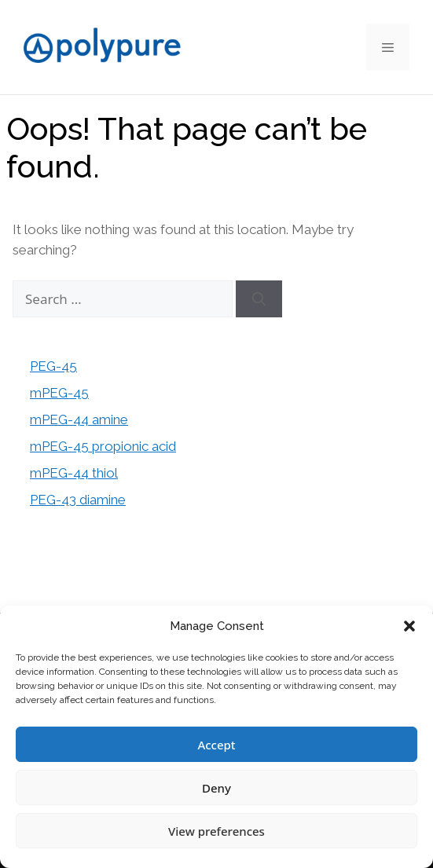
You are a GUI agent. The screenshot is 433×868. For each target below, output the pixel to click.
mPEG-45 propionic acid (103, 446)
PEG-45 (53, 366)
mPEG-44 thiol (74, 473)
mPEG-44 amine (79, 419)
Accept (216, 745)
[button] (409, 626)
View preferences (216, 831)
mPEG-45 (59, 393)
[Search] (259, 299)
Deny (216, 788)
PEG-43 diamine (78, 500)
